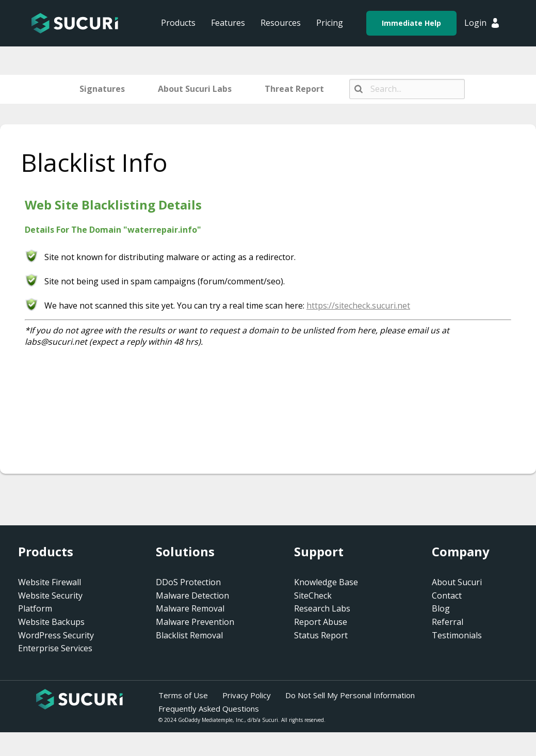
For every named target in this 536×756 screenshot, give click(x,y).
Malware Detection (192, 596)
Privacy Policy (247, 695)
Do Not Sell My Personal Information (350, 695)
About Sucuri (457, 582)
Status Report (321, 635)
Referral (448, 622)
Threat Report (294, 89)
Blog (441, 608)
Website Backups (51, 622)
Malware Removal (190, 608)
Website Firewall (50, 582)
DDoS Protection (188, 582)
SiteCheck (313, 596)
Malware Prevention (195, 622)
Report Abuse (321, 622)
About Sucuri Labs (195, 89)
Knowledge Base (326, 582)
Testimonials (457, 635)
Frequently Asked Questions (209, 709)
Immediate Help (411, 23)
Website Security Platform (50, 602)
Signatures (102, 89)
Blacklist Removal (189, 635)
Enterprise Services (55, 648)
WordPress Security (56, 635)
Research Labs (322, 608)
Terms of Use (183, 695)
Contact (447, 596)
